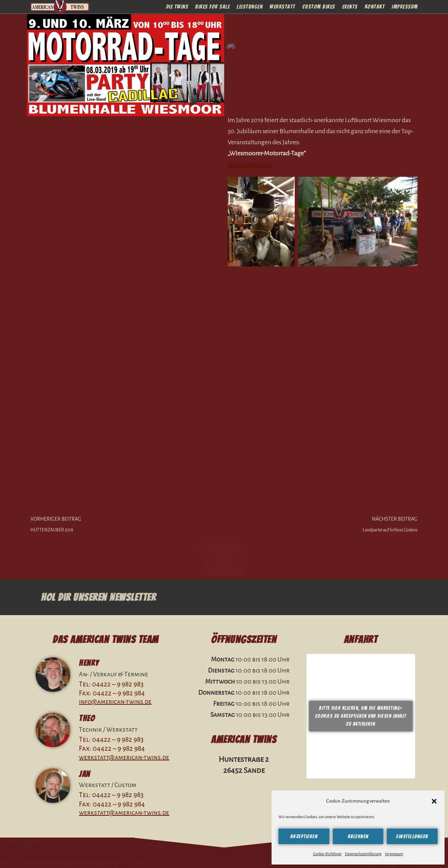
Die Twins (177, 6)
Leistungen (250, 6)
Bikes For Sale (212, 6)
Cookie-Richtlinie (327, 854)
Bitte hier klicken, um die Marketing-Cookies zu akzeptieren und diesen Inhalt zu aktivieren (361, 716)
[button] (434, 801)
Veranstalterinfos (251, 164)
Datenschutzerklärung (363, 854)
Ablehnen (358, 837)
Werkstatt (282, 6)
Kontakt (375, 6)
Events (350, 6)
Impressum (394, 854)
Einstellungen (412, 837)
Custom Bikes (319, 6)
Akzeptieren (304, 837)
